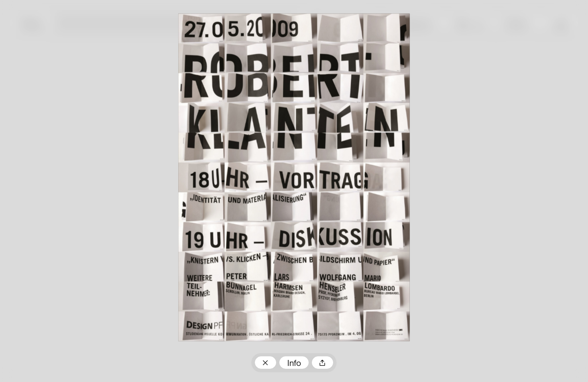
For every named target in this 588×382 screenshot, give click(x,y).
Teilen (322, 363)
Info (294, 364)
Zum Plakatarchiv (266, 363)
